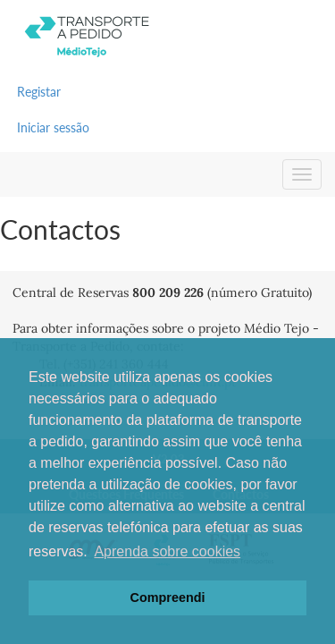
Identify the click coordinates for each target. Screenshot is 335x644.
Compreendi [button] (168, 597)
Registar (39, 92)
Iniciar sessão (53, 127)
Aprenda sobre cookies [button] (167, 551)
